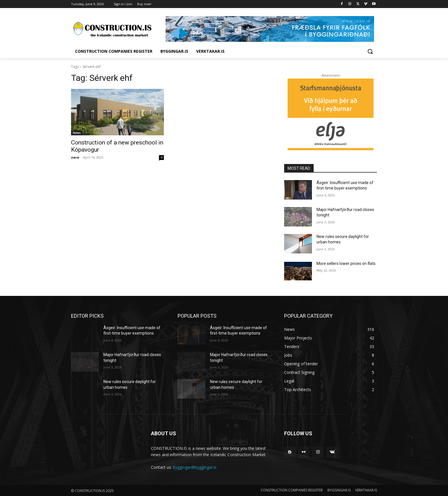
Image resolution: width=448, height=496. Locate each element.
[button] (370, 51)
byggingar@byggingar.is (195, 467)
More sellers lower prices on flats (346, 263)
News (77, 133)
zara (75, 157)
